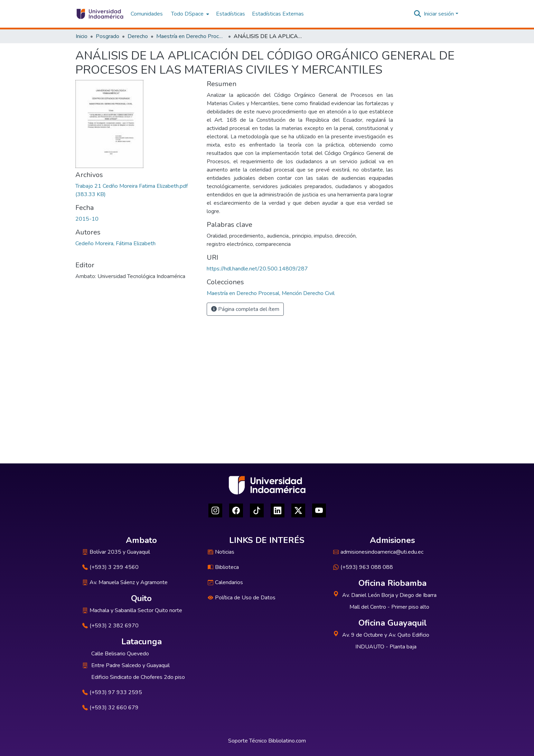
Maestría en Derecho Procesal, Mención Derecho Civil (191, 36)
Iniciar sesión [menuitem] (439, 14)
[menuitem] (189, 14)
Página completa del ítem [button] (245, 309)
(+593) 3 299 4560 (110, 567)
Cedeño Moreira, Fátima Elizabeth (115, 243)
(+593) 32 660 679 (110, 708)
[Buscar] (417, 14)
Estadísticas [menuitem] (231, 14)
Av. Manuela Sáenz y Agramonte (125, 582)
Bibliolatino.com (287, 741)
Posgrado (107, 36)
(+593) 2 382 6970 (110, 626)
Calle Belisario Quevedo (120, 654)
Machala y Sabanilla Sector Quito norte (132, 610)
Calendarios (225, 582)
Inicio (82, 36)
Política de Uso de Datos (242, 598)
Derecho (138, 36)
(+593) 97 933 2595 (112, 692)
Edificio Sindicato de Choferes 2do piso (138, 677)
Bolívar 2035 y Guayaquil (116, 552)
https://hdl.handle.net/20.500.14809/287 (257, 269)
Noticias (221, 552)
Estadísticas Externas (278, 14)
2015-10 (87, 219)
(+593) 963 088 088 (363, 567)
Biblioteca (223, 567)
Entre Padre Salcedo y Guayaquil (130, 665)
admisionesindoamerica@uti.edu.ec (378, 552)
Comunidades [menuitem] (147, 14)
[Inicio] (100, 14)
